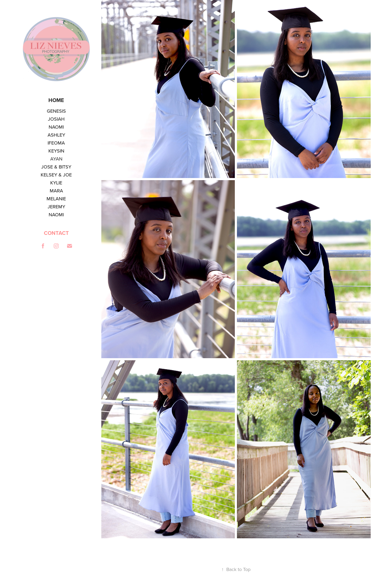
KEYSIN (56, 151)
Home (56, 100)
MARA (56, 191)
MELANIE (56, 199)
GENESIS (56, 111)
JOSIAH (56, 119)
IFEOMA (56, 143)
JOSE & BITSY (56, 167)
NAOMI (56, 127)
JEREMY (56, 207)
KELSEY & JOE (56, 175)
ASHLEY (56, 135)
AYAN (56, 159)
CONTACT (56, 233)
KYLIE (56, 183)
